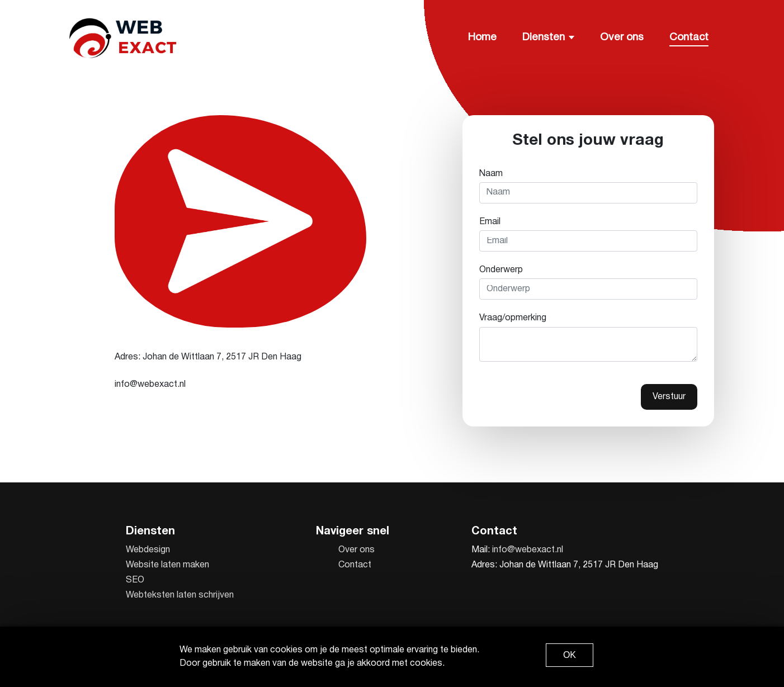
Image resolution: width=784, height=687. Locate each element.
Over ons (622, 37)
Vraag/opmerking (513, 318)
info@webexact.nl (528, 550)
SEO (135, 580)
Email (490, 222)
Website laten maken (167, 565)
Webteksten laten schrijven (180, 595)
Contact (689, 37)
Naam (491, 174)
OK (570, 655)
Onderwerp (501, 270)
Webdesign (148, 550)
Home (482, 37)
